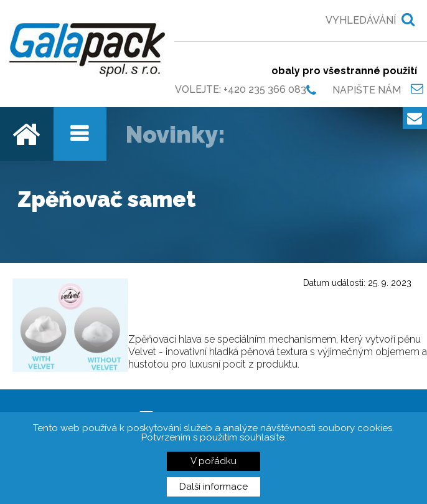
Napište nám (367, 89)
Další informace (213, 487)
